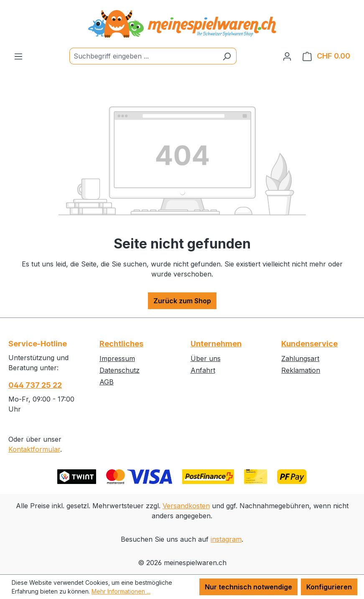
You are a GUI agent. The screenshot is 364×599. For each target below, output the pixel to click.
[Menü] (18, 56)
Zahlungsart (300, 358)
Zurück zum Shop (182, 301)
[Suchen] (227, 56)
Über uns (206, 358)
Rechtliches (121, 344)
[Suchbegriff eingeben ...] (143, 56)
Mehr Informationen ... (121, 591)
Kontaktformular (34, 449)
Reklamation (301, 370)
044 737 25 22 (35, 385)
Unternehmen (216, 344)
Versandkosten (186, 506)
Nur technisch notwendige (248, 587)
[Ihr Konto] (287, 56)
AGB (107, 382)
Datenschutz (120, 370)
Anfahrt (203, 370)
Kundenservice (309, 344)
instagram (226, 539)
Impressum (117, 358)
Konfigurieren (329, 587)
